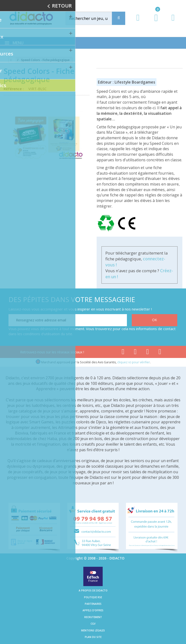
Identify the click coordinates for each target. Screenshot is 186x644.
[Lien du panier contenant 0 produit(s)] (154, 22)
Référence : (15, 89)
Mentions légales (93, 630)
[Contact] (173, 22)
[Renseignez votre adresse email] (68, 320)
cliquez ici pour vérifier (134, 362)
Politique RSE (93, 597)
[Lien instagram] (148, 353)
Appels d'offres (93, 610)
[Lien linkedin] (160, 353)
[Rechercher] (94, 18)
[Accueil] (10, 60)
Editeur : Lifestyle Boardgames (127, 82)
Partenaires (93, 604)
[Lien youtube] (135, 353)
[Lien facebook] (123, 353)
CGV (93, 624)
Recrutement (93, 617)
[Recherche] (119, 18)
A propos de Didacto (93, 590)
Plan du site (93, 637)
